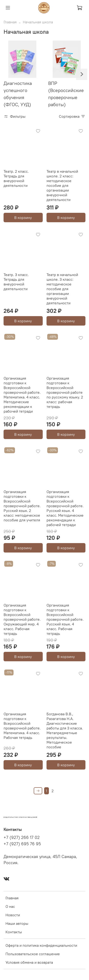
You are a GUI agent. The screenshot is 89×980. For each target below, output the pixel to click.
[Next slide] (82, 74)
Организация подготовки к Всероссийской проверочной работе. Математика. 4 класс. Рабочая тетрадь (22, 726)
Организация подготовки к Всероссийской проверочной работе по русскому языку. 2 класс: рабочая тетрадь (65, 392)
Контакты (14, 932)
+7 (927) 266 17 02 (22, 838)
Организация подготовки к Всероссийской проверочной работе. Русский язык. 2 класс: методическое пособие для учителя (22, 506)
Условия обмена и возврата (29, 962)
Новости (13, 915)
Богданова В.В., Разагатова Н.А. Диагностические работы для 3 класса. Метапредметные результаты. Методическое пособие (65, 730)
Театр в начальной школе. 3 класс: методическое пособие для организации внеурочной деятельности (62, 289)
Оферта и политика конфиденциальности (41, 945)
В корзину (23, 218)
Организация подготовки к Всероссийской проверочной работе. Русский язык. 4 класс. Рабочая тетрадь (65, 619)
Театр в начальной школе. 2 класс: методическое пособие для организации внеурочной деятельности (62, 185)
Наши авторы (17, 923)
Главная (10, 22)
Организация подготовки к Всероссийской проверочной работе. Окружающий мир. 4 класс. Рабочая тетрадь (22, 619)
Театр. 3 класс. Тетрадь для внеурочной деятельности (16, 282)
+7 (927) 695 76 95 (22, 844)
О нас (10, 906)
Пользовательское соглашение (33, 954)
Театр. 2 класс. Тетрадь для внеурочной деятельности (16, 178)
